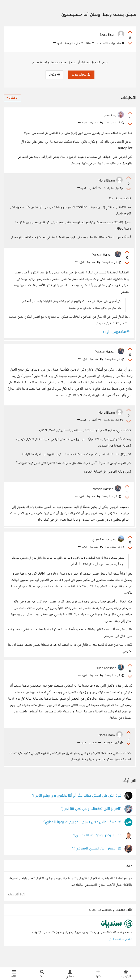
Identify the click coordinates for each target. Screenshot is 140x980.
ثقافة (90, 43)
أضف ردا (96, 123)
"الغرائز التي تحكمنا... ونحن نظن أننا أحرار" (91, 820)
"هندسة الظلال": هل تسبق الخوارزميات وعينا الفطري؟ (82, 834)
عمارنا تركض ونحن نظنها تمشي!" (97, 847)
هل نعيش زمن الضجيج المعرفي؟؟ (97, 860)
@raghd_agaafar (115, 333)
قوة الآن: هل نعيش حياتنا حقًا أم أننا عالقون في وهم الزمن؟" (76, 807)
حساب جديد (81, 75)
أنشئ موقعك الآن (121, 951)
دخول (54, 75)
